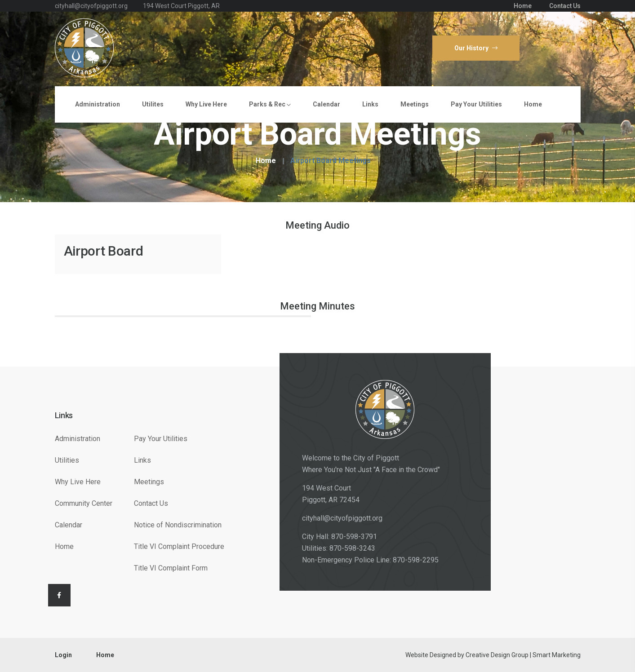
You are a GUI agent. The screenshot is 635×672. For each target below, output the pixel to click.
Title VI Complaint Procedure (179, 546)
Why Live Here (206, 104)
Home (523, 6)
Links (370, 104)
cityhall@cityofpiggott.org (342, 518)
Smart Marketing (557, 655)
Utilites (153, 104)
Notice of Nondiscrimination (178, 525)
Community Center (84, 503)
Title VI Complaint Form (171, 568)
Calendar (326, 104)
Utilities (67, 460)
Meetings (415, 104)
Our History (476, 48)
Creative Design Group (497, 655)
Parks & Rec (270, 104)
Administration (98, 104)
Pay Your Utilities (476, 104)
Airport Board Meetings (331, 161)
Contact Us (565, 6)
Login (63, 655)
